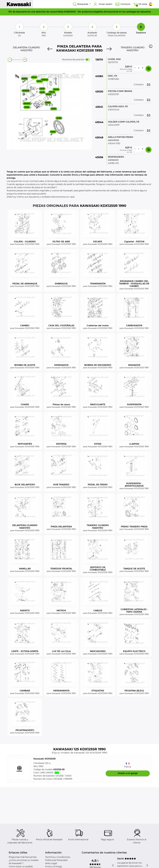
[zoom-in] (25, 60)
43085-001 (113, 163)
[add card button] (148, 69)
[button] (151, 46)
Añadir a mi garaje (128, 773)
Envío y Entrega (54, 866)
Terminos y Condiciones (58, 857)
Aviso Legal (51, 863)
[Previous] (50, 49)
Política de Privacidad (56, 860)
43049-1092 (114, 143)
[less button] (135, 68)
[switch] (88, 60)
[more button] (143, 68)
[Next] (109, 49)
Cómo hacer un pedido (21, 866)
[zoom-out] (10, 60)
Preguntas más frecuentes (23, 857)
